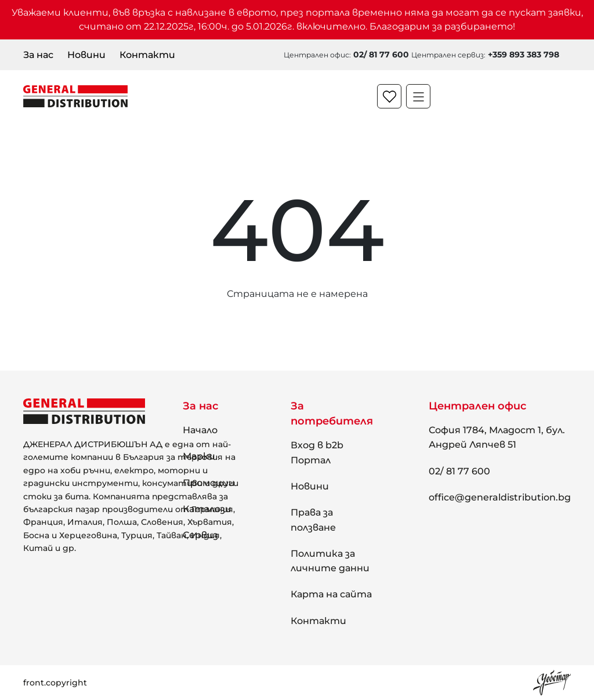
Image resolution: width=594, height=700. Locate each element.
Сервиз (200, 535)
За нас (38, 55)
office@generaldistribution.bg (500, 497)
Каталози (207, 509)
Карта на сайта (331, 594)
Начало (200, 430)
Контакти (147, 55)
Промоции (209, 483)
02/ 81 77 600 (459, 471)
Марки (199, 456)
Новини (86, 55)
